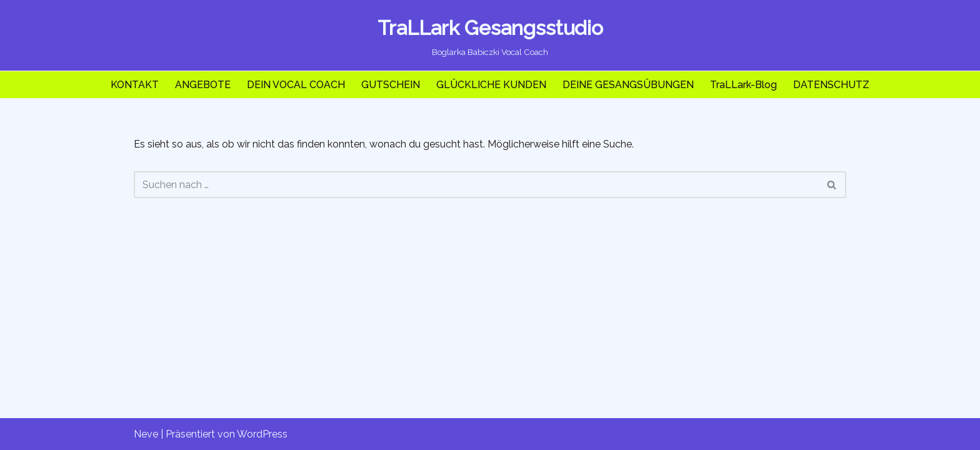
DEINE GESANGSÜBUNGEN (628, 85)
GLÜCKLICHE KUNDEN (491, 85)
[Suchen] (476, 185)
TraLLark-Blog (743, 85)
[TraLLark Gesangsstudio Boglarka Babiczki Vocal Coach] (490, 35)
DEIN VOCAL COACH (296, 85)
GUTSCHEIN (391, 85)
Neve (146, 434)
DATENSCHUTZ (831, 85)
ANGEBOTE (203, 85)
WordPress (262, 434)
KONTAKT (135, 85)
